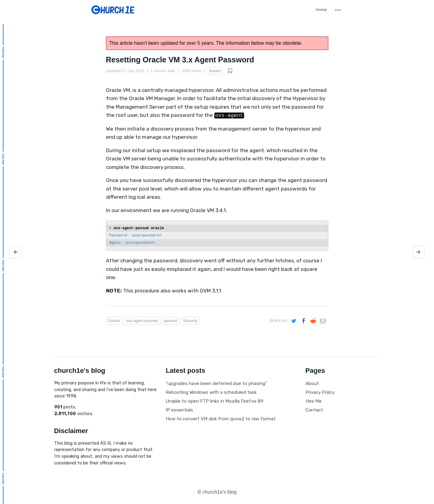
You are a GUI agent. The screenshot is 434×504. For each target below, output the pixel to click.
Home (321, 10)
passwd (171, 321)
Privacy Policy (320, 392)
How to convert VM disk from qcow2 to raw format (221, 419)
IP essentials (179, 410)
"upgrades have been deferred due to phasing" (216, 383)
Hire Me (314, 401)
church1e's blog (220, 492)
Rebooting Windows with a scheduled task (211, 392)
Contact (314, 410)
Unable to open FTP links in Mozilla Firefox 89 (215, 401)
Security (190, 321)
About (312, 383)
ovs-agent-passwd (142, 321)
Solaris (215, 71)
